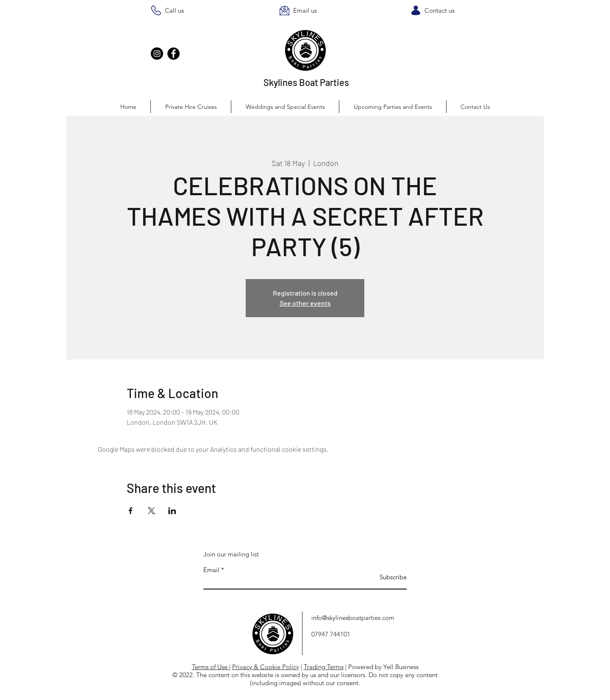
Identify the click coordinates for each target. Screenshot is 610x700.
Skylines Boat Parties (306, 82)
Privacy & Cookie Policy (266, 667)
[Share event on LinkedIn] (172, 511)
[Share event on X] (151, 511)
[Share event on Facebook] (131, 511)
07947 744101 (331, 634)
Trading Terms (324, 667)
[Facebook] (173, 54)
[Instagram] (157, 54)
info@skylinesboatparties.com (353, 618)
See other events (305, 303)
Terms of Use (211, 667)
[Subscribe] (385, 577)
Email (211, 570)
